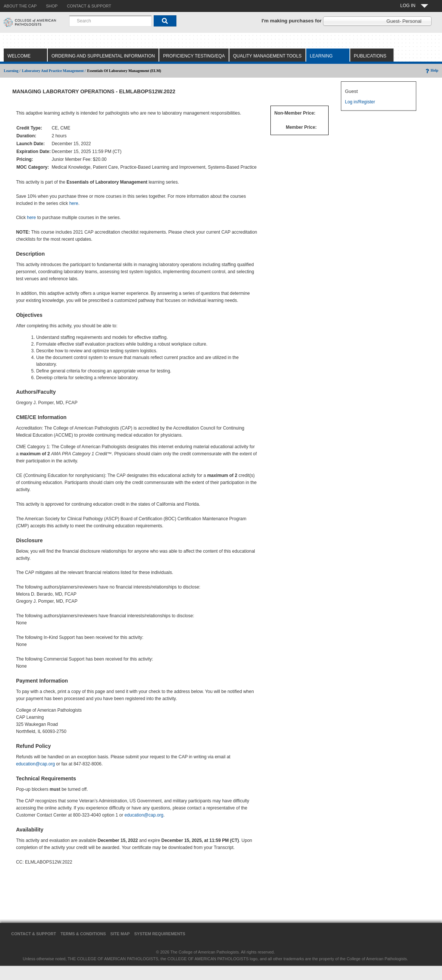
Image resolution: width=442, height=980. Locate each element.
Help (431, 70)
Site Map (120, 934)
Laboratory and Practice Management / (54, 71)
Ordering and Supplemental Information (103, 56)
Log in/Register (360, 102)
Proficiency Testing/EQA (194, 56)
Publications (370, 56)
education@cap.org (35, 764)
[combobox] (110, 21)
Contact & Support (34, 934)
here (74, 203)
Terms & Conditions (83, 934)
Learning (321, 56)
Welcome (19, 56)
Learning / (12, 71)
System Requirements (160, 934)
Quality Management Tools (267, 56)
